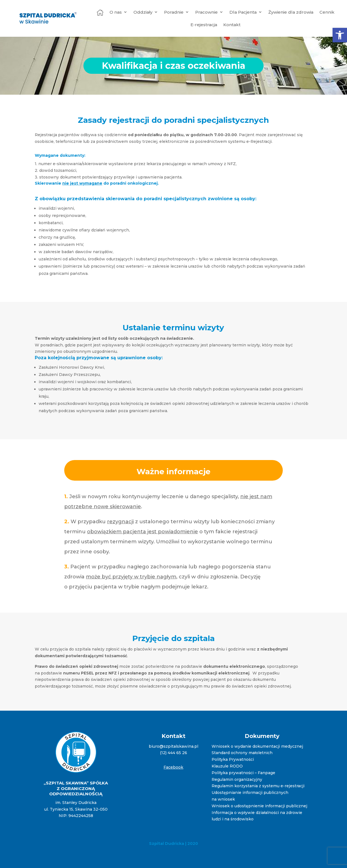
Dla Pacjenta (243, 12)
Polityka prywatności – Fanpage (243, 773)
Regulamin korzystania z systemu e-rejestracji (258, 786)
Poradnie (174, 12)
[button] (340, 35)
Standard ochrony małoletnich (242, 753)
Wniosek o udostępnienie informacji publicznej (259, 806)
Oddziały (143, 12)
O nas (116, 12)
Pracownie (206, 12)
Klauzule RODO (227, 766)
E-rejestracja (204, 25)
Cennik (327, 12)
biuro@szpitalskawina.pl (173, 746)
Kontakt (232, 25)
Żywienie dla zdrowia (291, 12)
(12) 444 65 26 (173, 753)
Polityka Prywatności (233, 759)
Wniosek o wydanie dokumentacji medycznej (257, 746)
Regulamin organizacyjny (237, 779)
